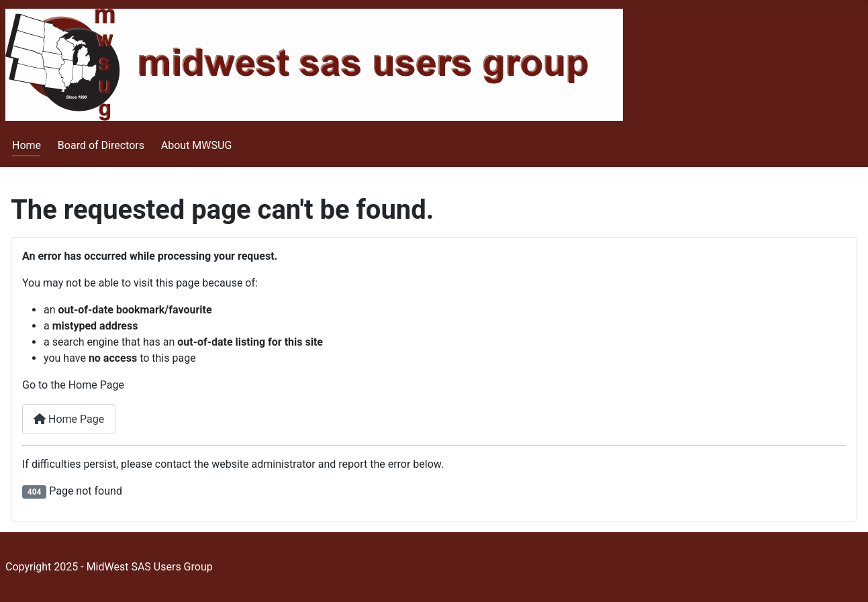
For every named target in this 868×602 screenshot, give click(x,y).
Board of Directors (101, 145)
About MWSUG (197, 145)
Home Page (69, 419)
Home (27, 145)
